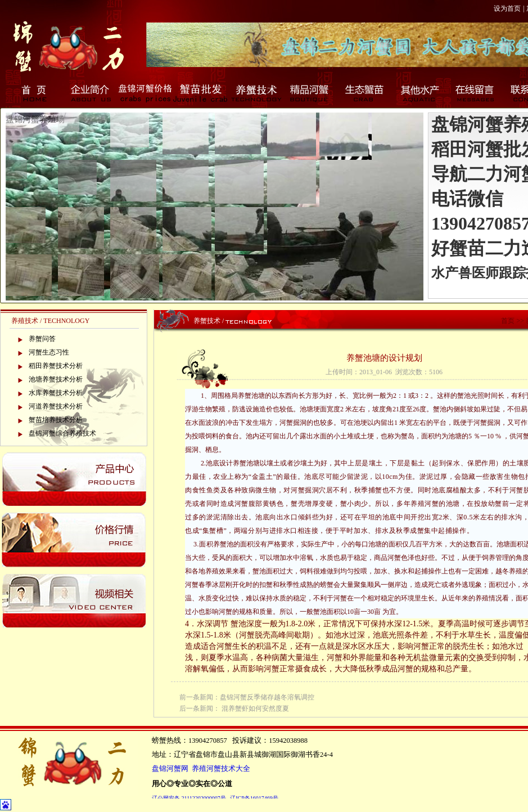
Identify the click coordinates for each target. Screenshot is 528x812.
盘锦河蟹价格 (145, 93)
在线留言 (476, 93)
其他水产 (421, 93)
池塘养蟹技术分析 (56, 379)
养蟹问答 (42, 339)
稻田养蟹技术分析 (56, 366)
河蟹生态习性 (49, 352)
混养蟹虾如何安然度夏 (255, 708)
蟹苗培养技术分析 (56, 420)
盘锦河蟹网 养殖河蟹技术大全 (201, 769)
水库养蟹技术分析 (56, 393)
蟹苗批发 (200, 93)
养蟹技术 (255, 93)
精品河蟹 (310, 93)
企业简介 (90, 93)
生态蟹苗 (365, 93)
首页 (35, 93)
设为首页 (507, 8)
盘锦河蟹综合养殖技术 (62, 433)
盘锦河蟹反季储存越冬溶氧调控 (267, 697)
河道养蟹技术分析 (56, 406)
